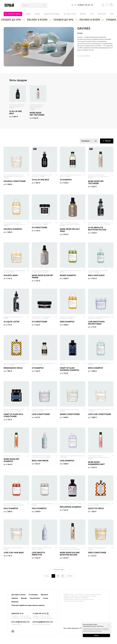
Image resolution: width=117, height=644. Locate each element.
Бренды (28, 14)
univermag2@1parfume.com (43, 622)
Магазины (83, 14)
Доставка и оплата (70, 14)
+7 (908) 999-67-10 (39, 614)
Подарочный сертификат (52, 14)
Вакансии (15, 602)
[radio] (18, 94)
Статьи (45, 598)
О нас (92, 14)
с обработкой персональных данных (92, 631)
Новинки (37, 14)
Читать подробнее (84, 56)
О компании (33, 595)
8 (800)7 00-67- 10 (85, 5)
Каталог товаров (13, 14)
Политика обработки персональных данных (28, 605)
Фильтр (107, 141)
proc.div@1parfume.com (21, 622)
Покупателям (102, 14)
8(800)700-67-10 (17, 614)
